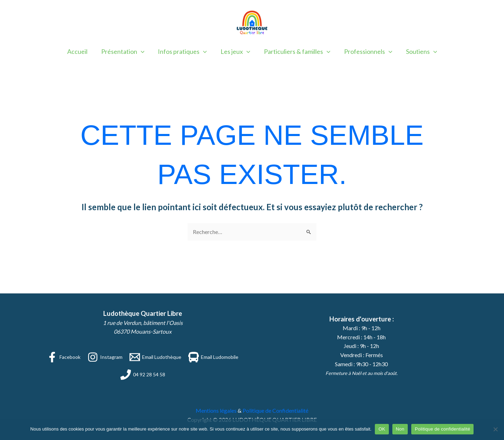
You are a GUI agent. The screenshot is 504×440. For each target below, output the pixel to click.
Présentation (125, 51)
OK (382, 429)
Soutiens (418, 51)
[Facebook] (64, 357)
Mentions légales (216, 410)
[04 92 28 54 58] (143, 375)
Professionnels (366, 51)
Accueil (80, 51)
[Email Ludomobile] (213, 357)
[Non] (495, 429)
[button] (143, 51)
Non (400, 429)
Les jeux (235, 51)
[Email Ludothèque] (155, 357)
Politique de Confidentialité (275, 410)
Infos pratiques (183, 51)
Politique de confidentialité (442, 429)
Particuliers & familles (296, 51)
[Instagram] (105, 357)
